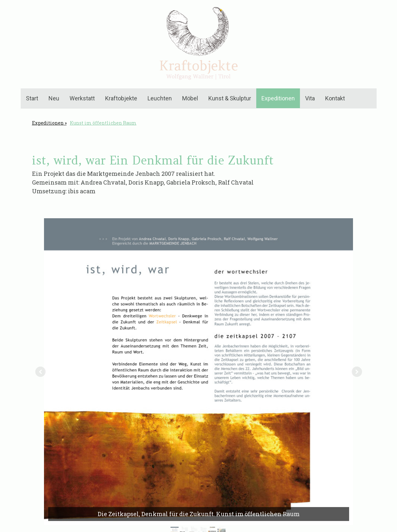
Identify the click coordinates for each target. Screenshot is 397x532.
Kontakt (335, 98)
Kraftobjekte (121, 98)
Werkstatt (82, 98)
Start (32, 98)
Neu (54, 98)
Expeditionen (278, 98)
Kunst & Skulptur (230, 98)
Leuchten (160, 98)
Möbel (190, 98)
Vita (310, 98)
